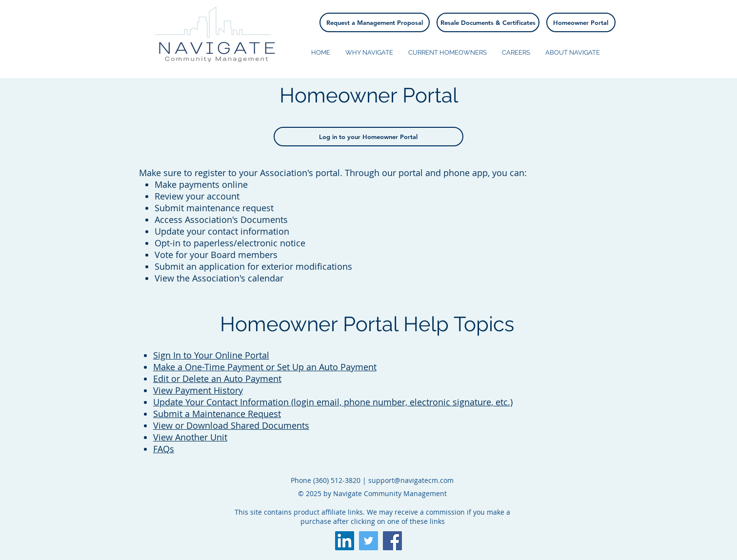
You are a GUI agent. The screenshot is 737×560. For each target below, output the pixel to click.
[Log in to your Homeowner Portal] (368, 137)
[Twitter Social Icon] (368, 541)
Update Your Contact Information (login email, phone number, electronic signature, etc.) (333, 402)
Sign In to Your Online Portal (211, 355)
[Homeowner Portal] (581, 22)
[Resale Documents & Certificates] (488, 22)
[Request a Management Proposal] (375, 22)
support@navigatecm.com (411, 480)
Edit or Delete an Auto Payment (217, 379)
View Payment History (198, 390)
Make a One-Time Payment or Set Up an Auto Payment (265, 367)
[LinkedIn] (345, 541)
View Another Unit (190, 437)
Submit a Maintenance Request (217, 414)
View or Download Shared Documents (231, 425)
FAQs (164, 449)
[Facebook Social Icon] (392, 541)
